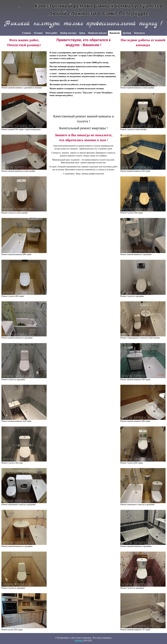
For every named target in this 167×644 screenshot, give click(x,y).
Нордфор (79, 641)
